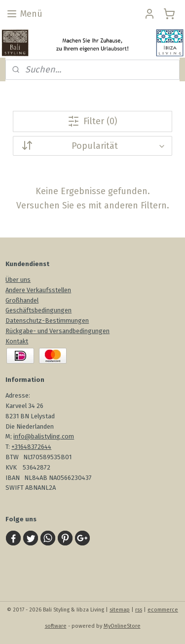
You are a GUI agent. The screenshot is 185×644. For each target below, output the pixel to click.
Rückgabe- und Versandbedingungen (57, 331)
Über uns (18, 280)
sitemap (120, 610)
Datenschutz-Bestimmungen (47, 321)
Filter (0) (92, 121)
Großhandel (22, 300)
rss (139, 610)
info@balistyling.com (44, 436)
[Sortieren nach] (92, 146)
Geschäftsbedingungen (38, 310)
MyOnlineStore (122, 626)
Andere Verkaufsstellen (38, 290)
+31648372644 (31, 447)
